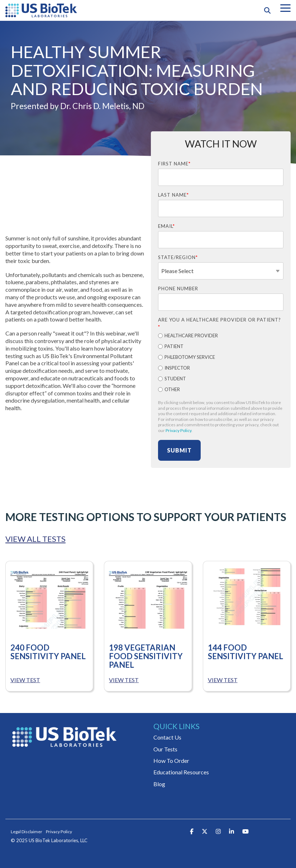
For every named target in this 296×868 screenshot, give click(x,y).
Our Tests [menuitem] (165, 749)
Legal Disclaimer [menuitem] (27, 832)
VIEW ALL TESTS (35, 539)
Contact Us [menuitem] (167, 737)
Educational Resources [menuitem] (181, 772)
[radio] (221, 336)
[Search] (267, 10)
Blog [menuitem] (159, 784)
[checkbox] (221, 363)
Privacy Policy (178, 430)
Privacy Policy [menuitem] (59, 832)
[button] (285, 8)
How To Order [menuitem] (171, 761)
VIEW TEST (25, 680)
